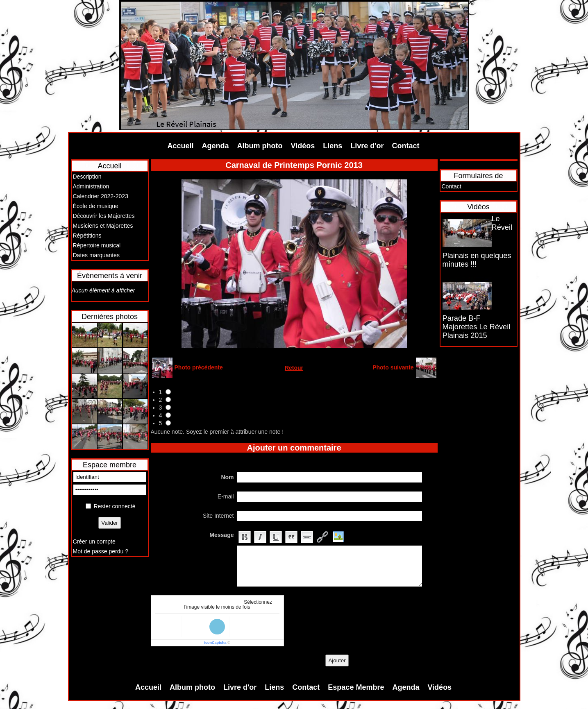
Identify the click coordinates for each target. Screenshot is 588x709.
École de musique (96, 206)
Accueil (181, 146)
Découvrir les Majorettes (104, 216)
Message (221, 535)
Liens (333, 146)
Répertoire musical (97, 245)
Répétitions (87, 236)
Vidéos (303, 146)
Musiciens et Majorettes (103, 226)
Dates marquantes (96, 255)
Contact (406, 146)
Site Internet (218, 516)
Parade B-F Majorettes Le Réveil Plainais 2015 (477, 327)
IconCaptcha (215, 643)
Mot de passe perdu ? (101, 551)
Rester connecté (114, 506)
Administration (91, 186)
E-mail (226, 496)
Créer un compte (94, 541)
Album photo (260, 146)
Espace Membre (356, 687)
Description (87, 177)
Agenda (216, 146)
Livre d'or (367, 146)
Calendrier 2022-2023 (101, 196)
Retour (294, 368)
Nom (227, 477)
